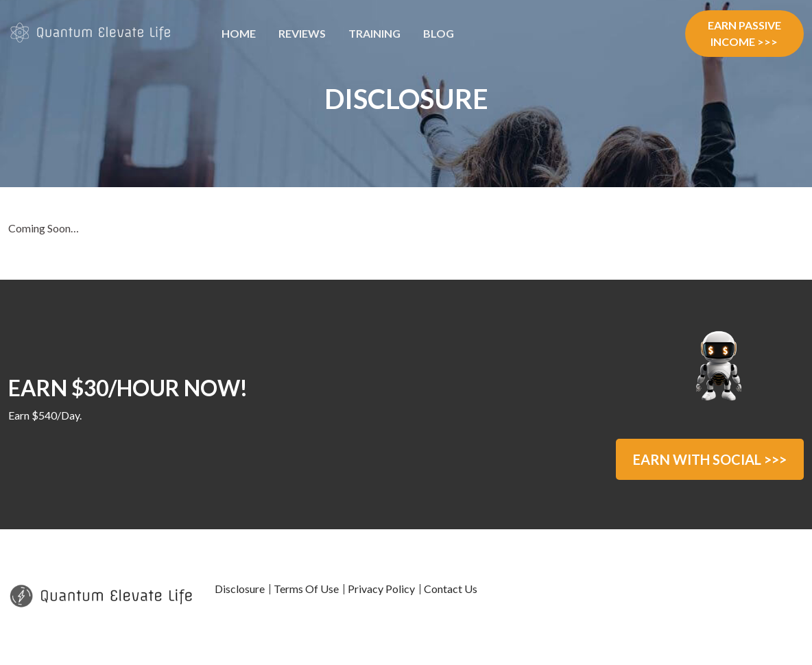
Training (374, 33)
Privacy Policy (381, 589)
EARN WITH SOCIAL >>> (710, 459)
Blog (439, 33)
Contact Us (451, 589)
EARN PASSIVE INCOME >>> (744, 33)
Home (239, 33)
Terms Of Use (306, 589)
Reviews (302, 33)
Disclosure (240, 589)
